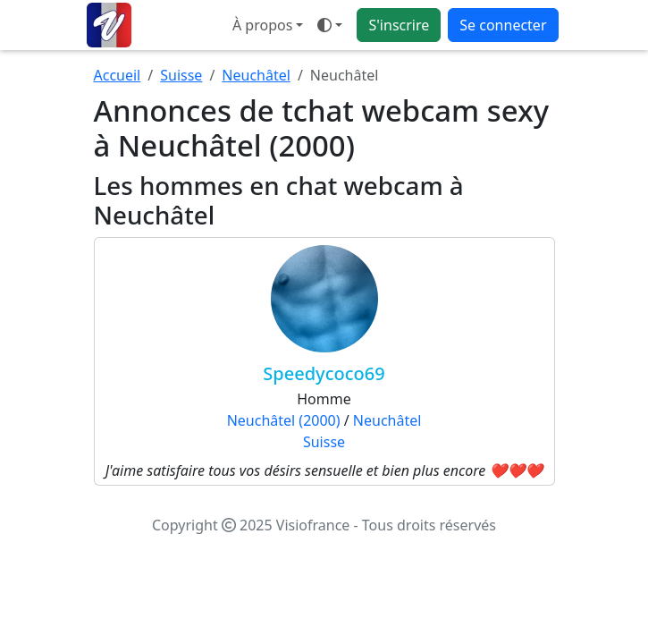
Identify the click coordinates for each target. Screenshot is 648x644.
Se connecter (503, 25)
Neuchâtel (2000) (284, 420)
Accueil (118, 75)
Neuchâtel (256, 75)
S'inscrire (399, 25)
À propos (262, 25)
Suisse (181, 75)
